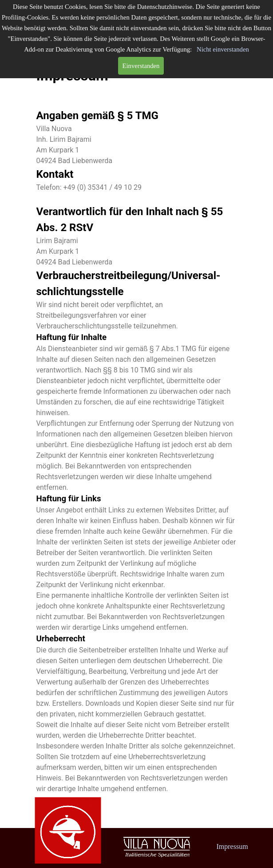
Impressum (232, 846)
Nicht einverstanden (223, 49)
